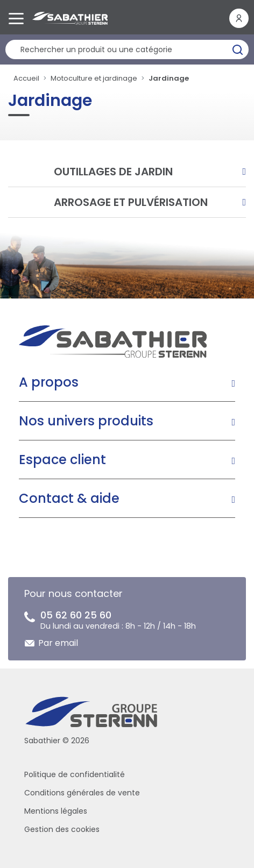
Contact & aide (69, 498)
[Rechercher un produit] (127, 49)
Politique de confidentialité (75, 774)
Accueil (26, 78)
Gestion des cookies (62, 829)
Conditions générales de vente (82, 793)
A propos (49, 382)
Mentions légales (56, 811)
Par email (58, 643)
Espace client (62, 460)
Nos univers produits (86, 421)
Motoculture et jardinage (94, 78)
